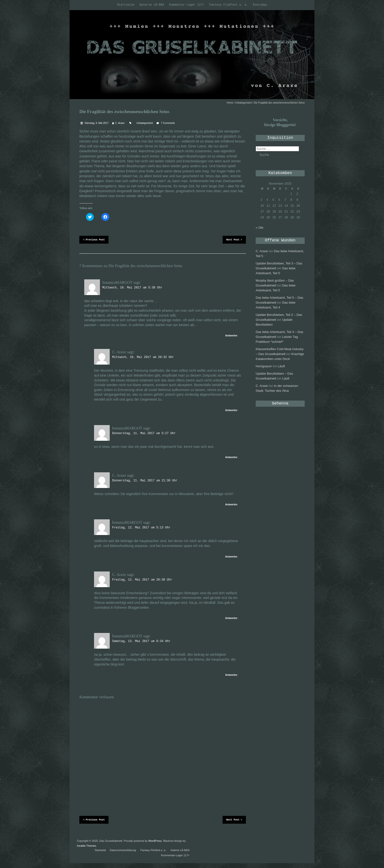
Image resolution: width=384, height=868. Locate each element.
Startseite (126, 5)
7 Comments (168, 123)
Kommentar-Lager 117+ (187, 5)
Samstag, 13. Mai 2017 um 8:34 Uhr (141, 641)
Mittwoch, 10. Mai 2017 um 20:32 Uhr (143, 357)
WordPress (155, 841)
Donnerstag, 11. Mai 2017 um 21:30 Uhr (145, 481)
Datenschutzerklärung (123, 850)
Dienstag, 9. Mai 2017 (96, 123)
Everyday (260, 5)
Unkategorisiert (244, 103)
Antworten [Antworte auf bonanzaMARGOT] (231, 336)
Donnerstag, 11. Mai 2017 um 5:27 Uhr (144, 433)
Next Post (234, 239)
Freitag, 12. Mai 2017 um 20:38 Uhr (142, 580)
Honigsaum (264, 366)
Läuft (281, 366)
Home (230, 103)
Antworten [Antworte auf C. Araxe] (231, 410)
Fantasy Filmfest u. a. (228, 5)
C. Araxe (120, 123)
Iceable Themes (86, 846)
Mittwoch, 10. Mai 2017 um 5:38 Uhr (132, 288)
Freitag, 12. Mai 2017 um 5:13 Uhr (141, 528)
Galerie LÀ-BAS (152, 5)
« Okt (259, 228)
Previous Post (94, 239)
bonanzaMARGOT (117, 282)
